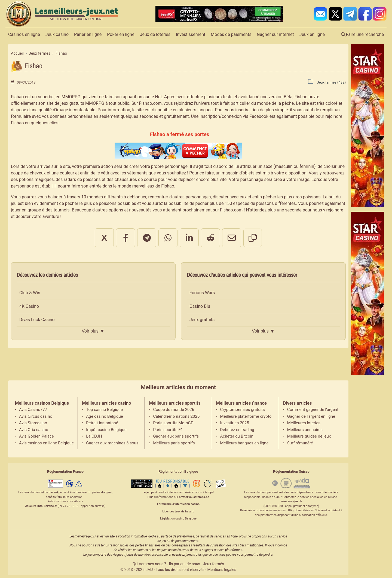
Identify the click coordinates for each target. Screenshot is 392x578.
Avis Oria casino (34, 430)
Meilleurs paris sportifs (174, 443)
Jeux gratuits (202, 320)
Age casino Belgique (105, 416)
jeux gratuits (72, 103)
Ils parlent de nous (185, 564)
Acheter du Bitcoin (237, 436)
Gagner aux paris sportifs (176, 436)
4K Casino (29, 306)
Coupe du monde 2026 (174, 410)
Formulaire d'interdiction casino (178, 504)
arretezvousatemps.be (194, 497)
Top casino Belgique (104, 410)
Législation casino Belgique (178, 519)
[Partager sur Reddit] (210, 238)
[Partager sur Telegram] (147, 238)
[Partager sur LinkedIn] (189, 238)
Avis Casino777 (33, 410)
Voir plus (93, 331)
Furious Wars (202, 293)
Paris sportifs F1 (168, 430)
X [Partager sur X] (104, 238)
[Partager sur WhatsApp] (168, 238)
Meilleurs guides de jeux (309, 436)
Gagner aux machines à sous (112, 443)
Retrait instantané (102, 423)
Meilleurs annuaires (305, 430)
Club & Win (30, 293)
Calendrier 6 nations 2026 (176, 416)
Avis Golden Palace (36, 436)
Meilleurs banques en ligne (244, 443)
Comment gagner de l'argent (313, 410)
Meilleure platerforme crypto (246, 416)
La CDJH (94, 436)
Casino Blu (200, 306)
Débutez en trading (237, 430)
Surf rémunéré (300, 443)
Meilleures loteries (304, 423)
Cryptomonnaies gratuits (243, 410)
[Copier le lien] (253, 238)
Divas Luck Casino (37, 320)
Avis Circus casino (36, 416)
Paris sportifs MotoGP (173, 423)
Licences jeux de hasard (178, 511)
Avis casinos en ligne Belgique (46, 443)
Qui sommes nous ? (149, 564)
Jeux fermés (214, 564)
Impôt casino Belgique (106, 430)
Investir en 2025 (235, 423)
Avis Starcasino (33, 423)
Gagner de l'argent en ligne (311, 416)
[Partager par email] (232, 238)
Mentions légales (222, 570)
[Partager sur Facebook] (125, 238)
